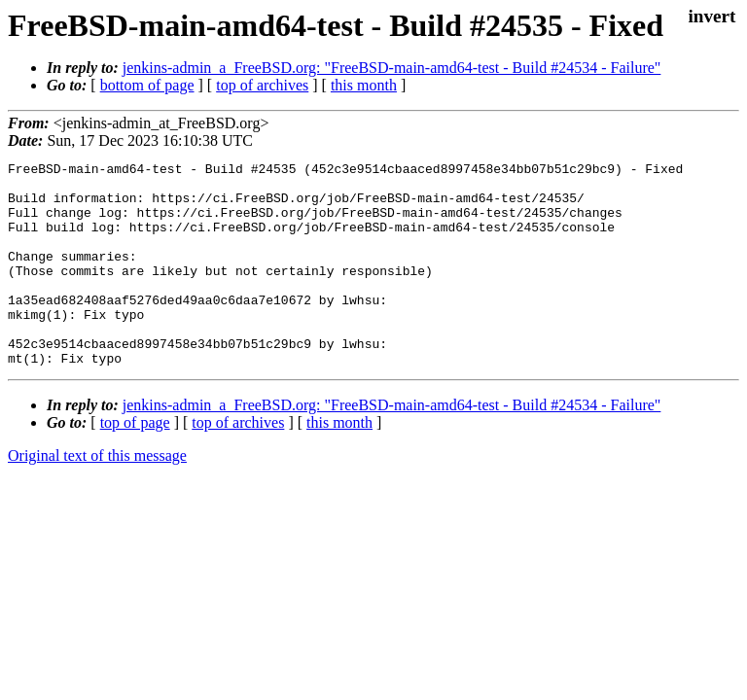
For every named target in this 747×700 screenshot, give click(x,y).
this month (364, 85)
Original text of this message (97, 496)
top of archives (262, 85)
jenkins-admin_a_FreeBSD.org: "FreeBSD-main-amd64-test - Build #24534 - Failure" (392, 68)
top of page (135, 463)
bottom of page (147, 85)
